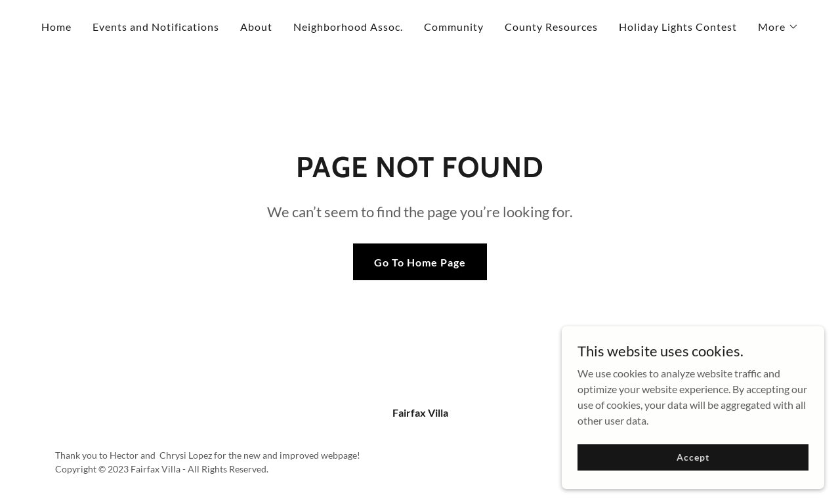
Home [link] (56, 27)
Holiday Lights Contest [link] (678, 27)
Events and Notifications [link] (156, 27)
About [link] (256, 27)
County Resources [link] (551, 27)
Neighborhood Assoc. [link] (348, 27)
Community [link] (454, 27)
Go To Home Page (420, 262)
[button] (778, 27)
